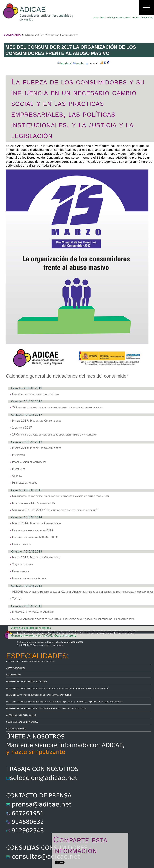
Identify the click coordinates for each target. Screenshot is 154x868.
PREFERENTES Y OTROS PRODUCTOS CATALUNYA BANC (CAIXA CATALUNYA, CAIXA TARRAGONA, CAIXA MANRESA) (58, 688)
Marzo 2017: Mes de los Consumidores (52, 35)
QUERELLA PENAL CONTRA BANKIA (22, 722)
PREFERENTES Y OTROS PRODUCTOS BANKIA (27, 682)
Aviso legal (99, 18)
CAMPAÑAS (12, 35)
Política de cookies (142, 18)
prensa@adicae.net (42, 804)
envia (80, 63)
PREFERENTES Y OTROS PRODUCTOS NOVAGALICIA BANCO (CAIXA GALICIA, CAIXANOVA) (46, 709)
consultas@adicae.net (46, 857)
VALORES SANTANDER (16, 729)
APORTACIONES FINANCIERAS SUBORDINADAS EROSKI (31, 661)
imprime (66, 63)
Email (63, 636)
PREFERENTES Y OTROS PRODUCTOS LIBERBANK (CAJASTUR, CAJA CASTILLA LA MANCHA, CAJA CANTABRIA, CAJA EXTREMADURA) (65, 702)
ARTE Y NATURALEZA (16, 668)
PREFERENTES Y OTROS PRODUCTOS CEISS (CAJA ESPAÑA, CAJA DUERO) (39, 695)
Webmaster (77, 642)
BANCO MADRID (13, 675)
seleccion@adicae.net (44, 778)
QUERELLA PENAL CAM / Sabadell (21, 715)
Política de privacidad (119, 18)
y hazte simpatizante (36, 752)
